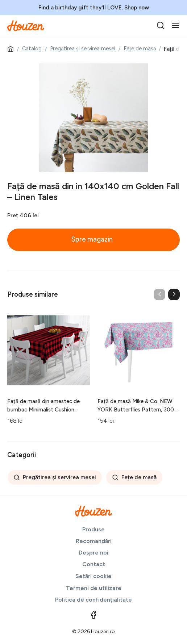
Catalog (32, 49)
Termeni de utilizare (94, 588)
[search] (161, 25)
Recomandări (94, 541)
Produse (93, 529)
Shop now (137, 8)
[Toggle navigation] (175, 25)
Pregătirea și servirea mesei (83, 49)
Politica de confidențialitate (93, 600)
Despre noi (93, 553)
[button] (174, 294)
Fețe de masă (140, 49)
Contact (94, 564)
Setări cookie (93, 576)
